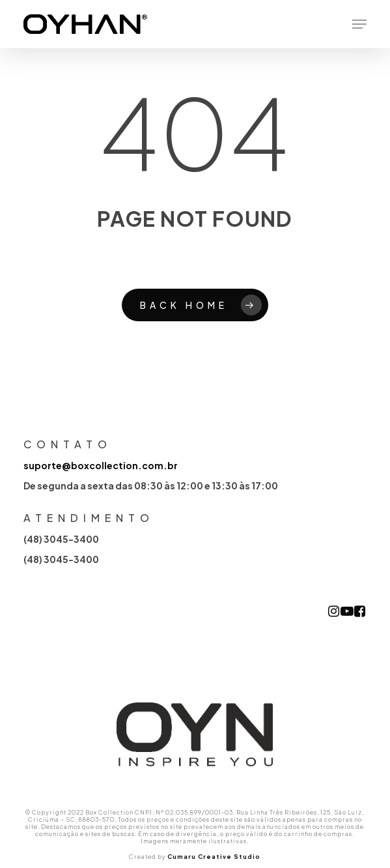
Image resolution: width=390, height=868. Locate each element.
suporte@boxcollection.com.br (101, 465)
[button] (359, 24)
